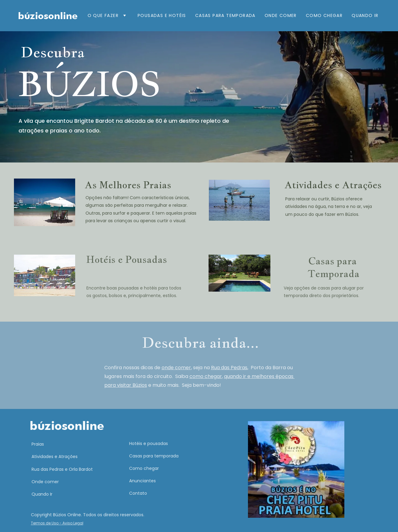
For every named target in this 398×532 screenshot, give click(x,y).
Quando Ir (42, 494)
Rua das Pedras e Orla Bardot (62, 469)
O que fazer (103, 15)
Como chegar (144, 468)
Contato (138, 493)
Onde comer (281, 15)
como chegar (206, 376)
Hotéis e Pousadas (127, 259)
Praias (38, 444)
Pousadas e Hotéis (162, 15)
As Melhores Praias (128, 185)
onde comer (176, 368)
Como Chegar (324, 15)
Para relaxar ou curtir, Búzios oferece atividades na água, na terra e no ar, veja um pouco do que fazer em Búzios (329, 206)
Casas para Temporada (225, 15)
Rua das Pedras (229, 368)
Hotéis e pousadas (149, 443)
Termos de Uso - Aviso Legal (57, 523)
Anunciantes (142, 481)
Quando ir (365, 15)
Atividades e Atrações (333, 185)
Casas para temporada (154, 456)
